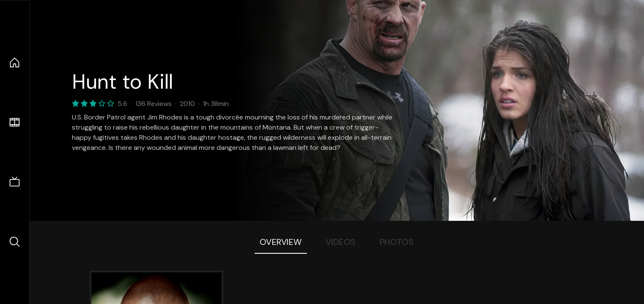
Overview (281, 242)
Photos (397, 242)
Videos (341, 242)
